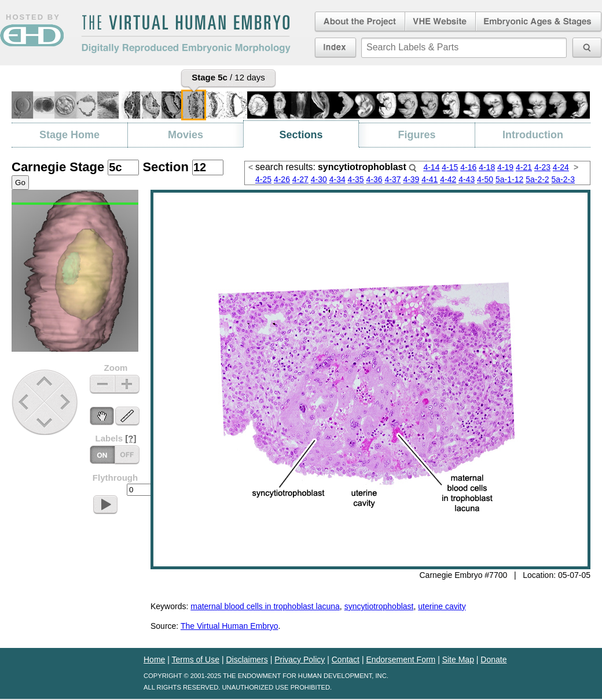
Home (154, 660)
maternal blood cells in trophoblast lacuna (265, 606)
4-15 (450, 167)
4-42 (448, 179)
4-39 (411, 179)
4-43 (467, 179)
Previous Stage (25, 402)
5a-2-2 (537, 179)
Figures (416, 135)
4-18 (487, 167)
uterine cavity (442, 606)
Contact (346, 660)
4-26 (282, 179)
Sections (301, 135)
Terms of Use (196, 660)
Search (413, 168)
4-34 (337, 179)
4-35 (356, 179)
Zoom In (127, 384)
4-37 (392, 179)
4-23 (542, 167)
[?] (131, 438)
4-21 (524, 167)
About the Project (359, 22)
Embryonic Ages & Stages (539, 22)
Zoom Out (102, 384)
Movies (186, 135)
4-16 (468, 167)
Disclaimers (247, 660)
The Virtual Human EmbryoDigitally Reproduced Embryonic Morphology (186, 34)
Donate (493, 660)
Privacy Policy (300, 660)
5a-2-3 (563, 179)
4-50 (485, 179)
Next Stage (68, 402)
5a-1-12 (509, 179)
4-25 (263, 179)
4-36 (375, 179)
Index (335, 47)
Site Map (458, 660)
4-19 (505, 167)
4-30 (319, 179)
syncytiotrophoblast (379, 606)
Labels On (127, 455)
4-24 (561, 167)
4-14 (431, 167)
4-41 (430, 179)
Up (45, 382)
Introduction (533, 135)
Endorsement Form (401, 660)
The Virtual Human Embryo (230, 626)
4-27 (300, 179)
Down (46, 423)
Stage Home (69, 135)
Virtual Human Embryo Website (440, 22)
